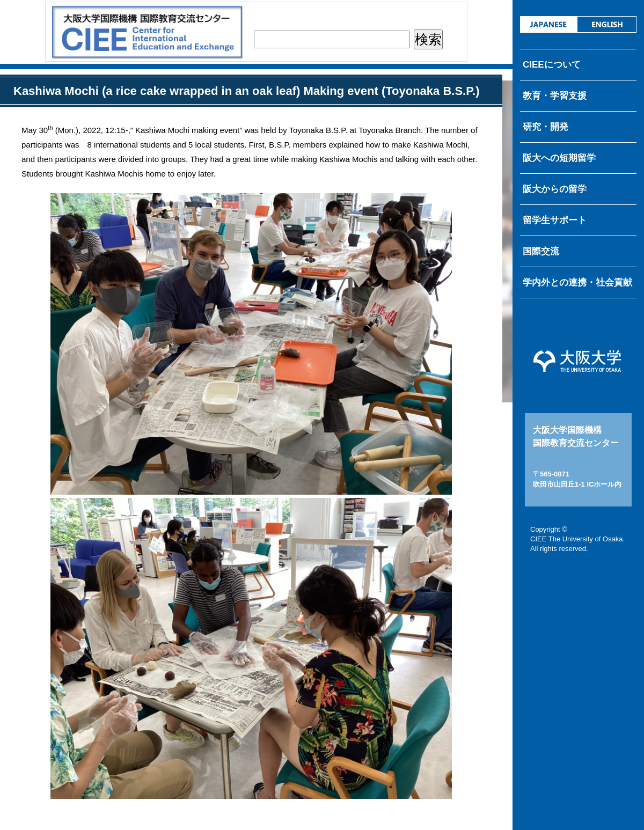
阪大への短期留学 (559, 158)
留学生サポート (555, 220)
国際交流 (541, 251)
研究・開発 (546, 127)
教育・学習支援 (555, 96)
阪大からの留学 (555, 189)
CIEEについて (552, 65)
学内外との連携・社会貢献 (577, 282)
